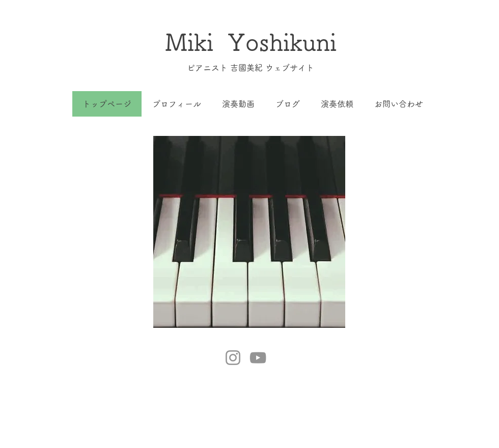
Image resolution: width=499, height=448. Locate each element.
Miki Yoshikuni (251, 42)
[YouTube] (258, 358)
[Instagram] (233, 358)
